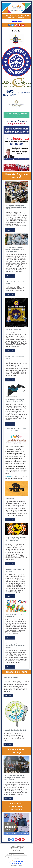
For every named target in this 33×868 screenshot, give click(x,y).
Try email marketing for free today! (16, 865)
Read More (10, 230)
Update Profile (9, 855)
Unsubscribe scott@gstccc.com (17, 853)
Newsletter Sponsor (16, 121)
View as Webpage (17, 21)
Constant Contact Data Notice (20, 855)
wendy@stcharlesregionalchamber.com (18, 857)
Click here (9, 477)
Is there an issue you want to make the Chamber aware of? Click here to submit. (17, 115)
